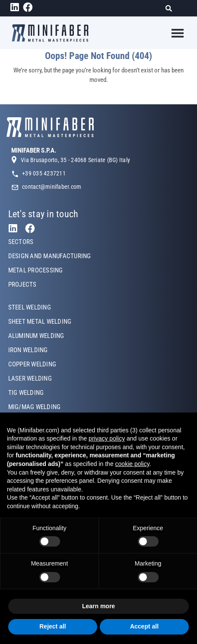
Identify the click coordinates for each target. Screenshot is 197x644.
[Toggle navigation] (172, 33)
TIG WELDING (26, 393)
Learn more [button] (98, 606)
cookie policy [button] (132, 464)
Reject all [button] (52, 626)
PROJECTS (22, 284)
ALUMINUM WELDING (36, 336)
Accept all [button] (144, 626)
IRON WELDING (28, 350)
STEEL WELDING (30, 307)
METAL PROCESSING (36, 270)
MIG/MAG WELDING (35, 407)
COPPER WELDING (32, 364)
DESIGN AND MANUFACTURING (50, 256)
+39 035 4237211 (44, 173)
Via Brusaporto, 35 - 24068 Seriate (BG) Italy (75, 160)
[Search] (171, 8)
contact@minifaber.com (52, 187)
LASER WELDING (30, 378)
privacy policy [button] (107, 438)
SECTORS (21, 242)
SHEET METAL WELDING (40, 322)
